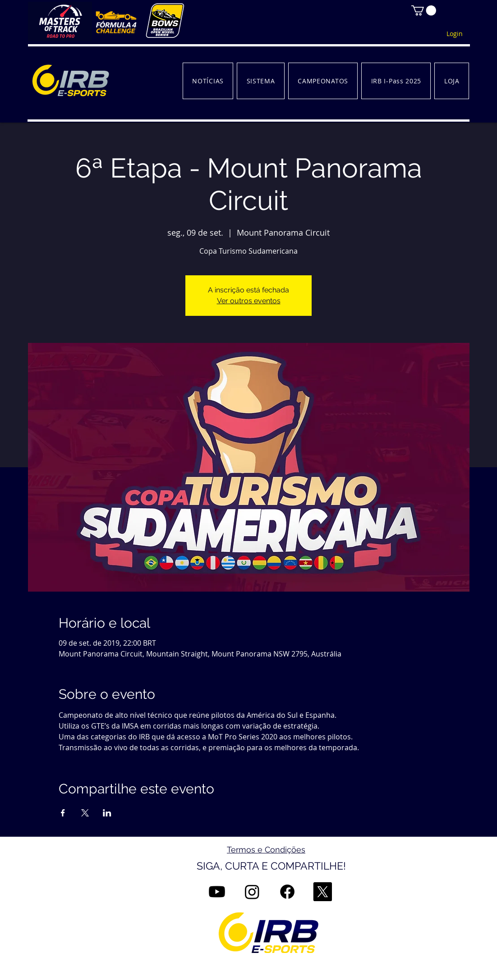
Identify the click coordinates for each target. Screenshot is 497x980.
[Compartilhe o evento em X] (85, 813)
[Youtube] (217, 892)
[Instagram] (252, 892)
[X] (322, 892)
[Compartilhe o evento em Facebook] (63, 813)
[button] (424, 10)
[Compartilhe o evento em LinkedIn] (107, 813)
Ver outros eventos (249, 301)
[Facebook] (287, 892)
